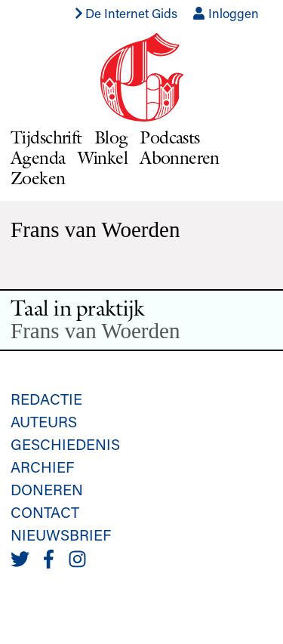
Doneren (47, 489)
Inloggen (226, 13)
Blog (111, 137)
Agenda (38, 157)
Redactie (46, 399)
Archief (42, 467)
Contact (45, 512)
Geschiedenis (65, 444)
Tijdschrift (46, 137)
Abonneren (180, 157)
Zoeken (38, 178)
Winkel (103, 157)
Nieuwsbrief (61, 535)
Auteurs (44, 421)
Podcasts (169, 137)
